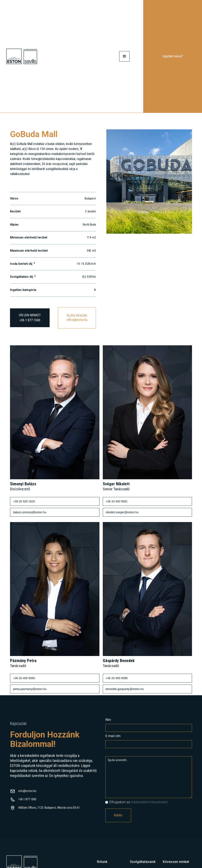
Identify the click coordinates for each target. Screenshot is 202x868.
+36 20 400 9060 (24, 678)
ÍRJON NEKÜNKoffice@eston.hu (77, 318)
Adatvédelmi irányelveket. (150, 806)
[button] (124, 56)
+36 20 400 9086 (117, 678)
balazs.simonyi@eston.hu (30, 512)
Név (108, 723)
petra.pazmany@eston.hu (30, 689)
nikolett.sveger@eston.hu (122, 512)
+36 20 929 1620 (24, 501)
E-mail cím (113, 739)
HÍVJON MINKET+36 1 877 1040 (30, 318)
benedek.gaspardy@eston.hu (125, 689)
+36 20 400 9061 (117, 501)
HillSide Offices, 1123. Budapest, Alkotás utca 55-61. (49, 811)
